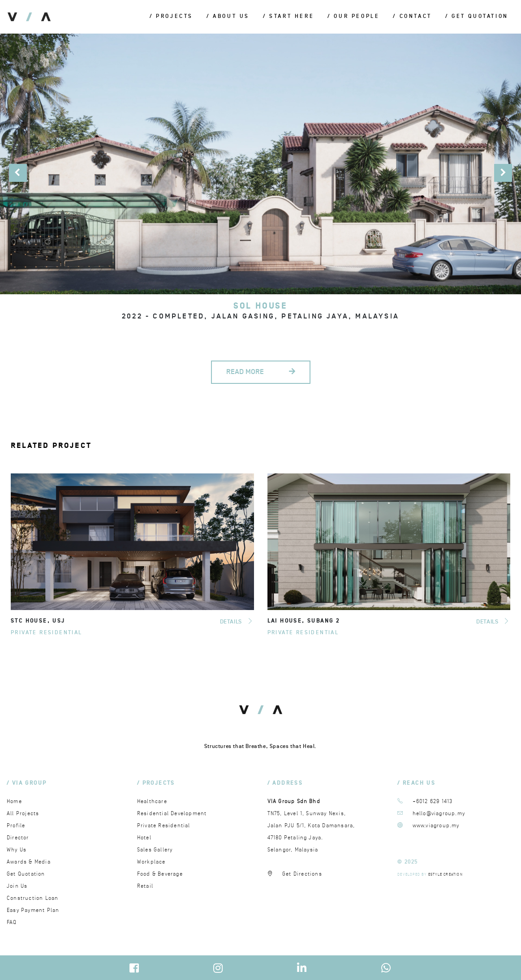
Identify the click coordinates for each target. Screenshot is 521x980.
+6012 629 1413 (433, 802)
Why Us (17, 850)
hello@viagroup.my (439, 814)
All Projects (23, 814)
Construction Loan (32, 898)
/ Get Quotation (477, 17)
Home (14, 802)
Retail (145, 886)
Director (18, 838)
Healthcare (152, 802)
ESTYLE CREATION (446, 875)
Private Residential (47, 633)
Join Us (17, 886)
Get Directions (302, 874)
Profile (16, 826)
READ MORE (261, 372)
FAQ (12, 922)
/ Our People (353, 17)
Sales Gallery (155, 850)
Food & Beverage (160, 874)
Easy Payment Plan (33, 910)
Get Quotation (26, 874)
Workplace (151, 862)
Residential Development (172, 814)
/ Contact (412, 17)
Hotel (144, 838)
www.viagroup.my (436, 826)
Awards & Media (29, 862)
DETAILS (237, 622)
